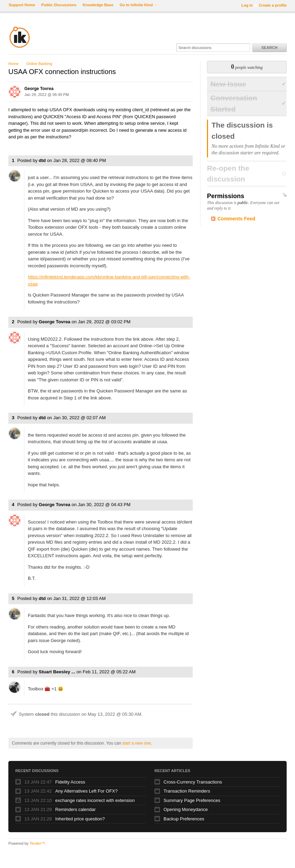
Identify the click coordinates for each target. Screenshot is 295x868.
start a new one (136, 743)
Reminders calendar (75, 809)
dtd (42, 160)
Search (269, 48)
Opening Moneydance (186, 809)
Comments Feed (236, 219)
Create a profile (273, 5)
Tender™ (37, 843)
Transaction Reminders (187, 791)
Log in (247, 5)
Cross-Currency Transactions (193, 782)
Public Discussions (59, 5)
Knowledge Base (98, 5)
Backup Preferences (184, 819)
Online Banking (39, 64)
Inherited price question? (80, 819)
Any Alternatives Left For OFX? (86, 791)
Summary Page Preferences (192, 800)
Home (13, 64)
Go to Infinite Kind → (139, 5)
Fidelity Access (70, 782)
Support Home (22, 5)
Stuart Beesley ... (57, 672)
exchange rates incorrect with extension (95, 800)
